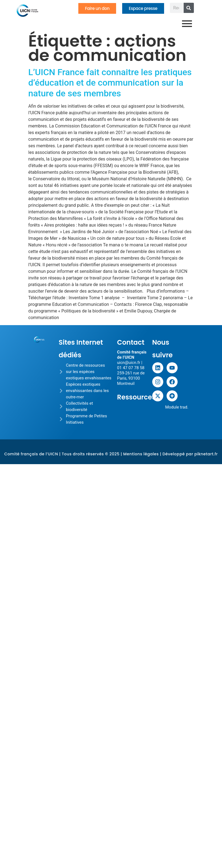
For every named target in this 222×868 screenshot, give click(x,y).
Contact (131, 342)
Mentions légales (141, 454)
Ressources (137, 397)
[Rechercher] (189, 8)
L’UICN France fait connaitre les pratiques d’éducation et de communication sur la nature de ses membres (110, 83)
